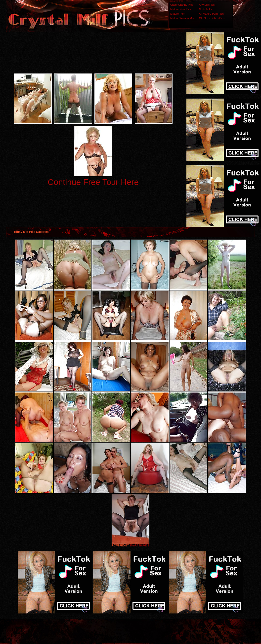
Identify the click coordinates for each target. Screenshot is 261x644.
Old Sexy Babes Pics (212, 18)
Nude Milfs (205, 9)
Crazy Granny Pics (182, 5)
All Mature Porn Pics (211, 14)
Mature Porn (178, 14)
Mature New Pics (181, 9)
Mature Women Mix (182, 18)
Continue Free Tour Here (93, 182)
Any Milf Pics (207, 5)
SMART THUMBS (139, 546)
